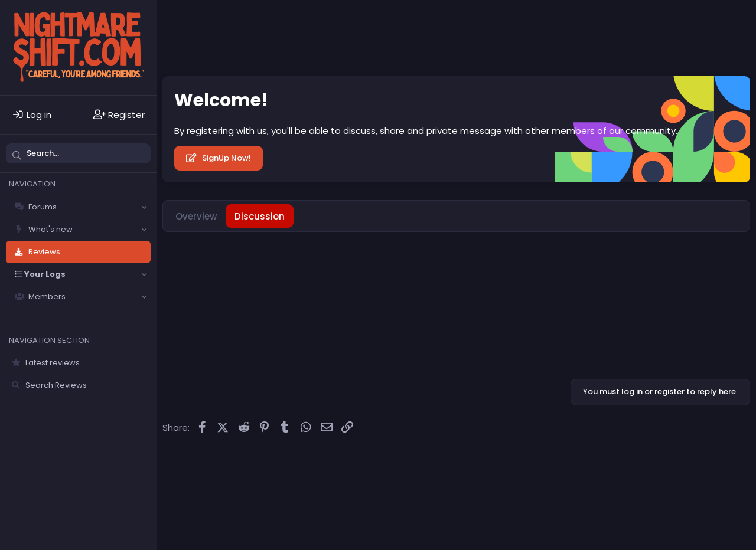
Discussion (260, 216)
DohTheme (732, 472)
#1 (737, 251)
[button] (144, 207)
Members (47, 297)
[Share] (720, 252)
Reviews (44, 252)
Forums (43, 207)
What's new (50, 229)
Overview (196, 216)
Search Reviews (56, 385)
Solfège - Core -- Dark (213, 464)
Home (495, 464)
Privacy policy (421, 464)
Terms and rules (354, 464)
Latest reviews (53, 363)
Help (465, 464)
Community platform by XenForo (649, 463)
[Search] (78, 153)
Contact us (293, 464)
